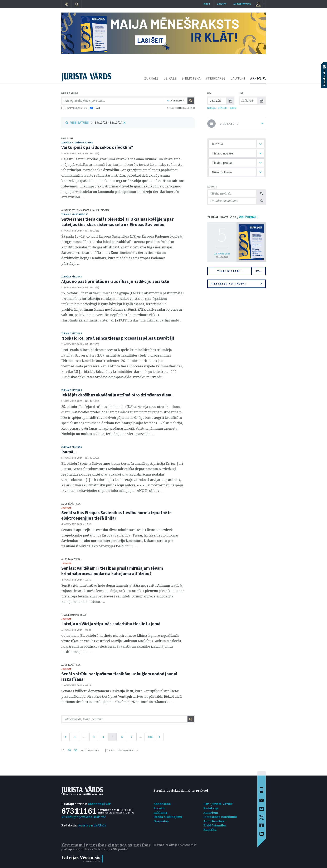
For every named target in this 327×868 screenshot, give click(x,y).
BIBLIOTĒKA (191, 78)
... (84, 737)
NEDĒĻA (211, 108)
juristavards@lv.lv (92, 825)
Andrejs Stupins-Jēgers (76, 210)
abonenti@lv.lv (99, 804)
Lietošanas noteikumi (220, 817)
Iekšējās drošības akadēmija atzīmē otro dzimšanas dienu (117, 395)
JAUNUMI (238, 78)
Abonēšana (162, 804)
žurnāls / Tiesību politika (77, 142)
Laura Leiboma (101, 210)
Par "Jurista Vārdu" (218, 804)
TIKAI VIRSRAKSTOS (74, 108)
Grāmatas (161, 821)
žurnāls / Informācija (75, 214)
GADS (233, 108)
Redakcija (211, 808)
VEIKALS (170, 78)
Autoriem (211, 813)
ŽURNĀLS (152, 78)
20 (69, 750)
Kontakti (210, 829)
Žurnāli (159, 808)
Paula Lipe (67, 138)
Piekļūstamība (215, 825)
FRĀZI (95, 108)
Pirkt (207, 4)
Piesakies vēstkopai (236, 284)
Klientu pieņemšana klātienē (84, 817)
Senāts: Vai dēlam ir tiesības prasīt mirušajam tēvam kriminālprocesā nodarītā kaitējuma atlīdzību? (112, 571)
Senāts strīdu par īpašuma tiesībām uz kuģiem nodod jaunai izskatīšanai (119, 676)
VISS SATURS (80, 122)
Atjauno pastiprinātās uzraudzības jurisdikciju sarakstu (115, 281)
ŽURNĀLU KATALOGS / (232, 217)
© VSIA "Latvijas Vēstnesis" (175, 845)
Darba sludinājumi (168, 817)
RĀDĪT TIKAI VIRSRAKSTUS (122, 750)
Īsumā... (69, 452)
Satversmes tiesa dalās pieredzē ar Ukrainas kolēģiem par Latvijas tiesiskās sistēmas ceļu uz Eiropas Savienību (117, 222)
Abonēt (222, 4)
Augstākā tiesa (71, 504)
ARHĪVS (256, 78)
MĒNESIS (223, 108)
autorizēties (242, 4)
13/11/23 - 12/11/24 (108, 122)
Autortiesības (214, 821)
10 (63, 750)
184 (150, 737)
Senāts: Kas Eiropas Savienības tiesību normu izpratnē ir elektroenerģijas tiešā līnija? (116, 515)
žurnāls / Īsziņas (72, 276)
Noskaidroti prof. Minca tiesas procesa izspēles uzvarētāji (118, 338)
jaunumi (66, 508)
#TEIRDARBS (216, 78)
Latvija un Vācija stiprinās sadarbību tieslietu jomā (111, 624)
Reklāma (160, 813)
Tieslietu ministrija (74, 615)
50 (76, 750)
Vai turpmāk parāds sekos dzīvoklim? (97, 147)
